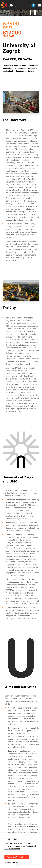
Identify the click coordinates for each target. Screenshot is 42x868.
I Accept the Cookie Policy (17, 857)
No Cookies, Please (11, 862)
